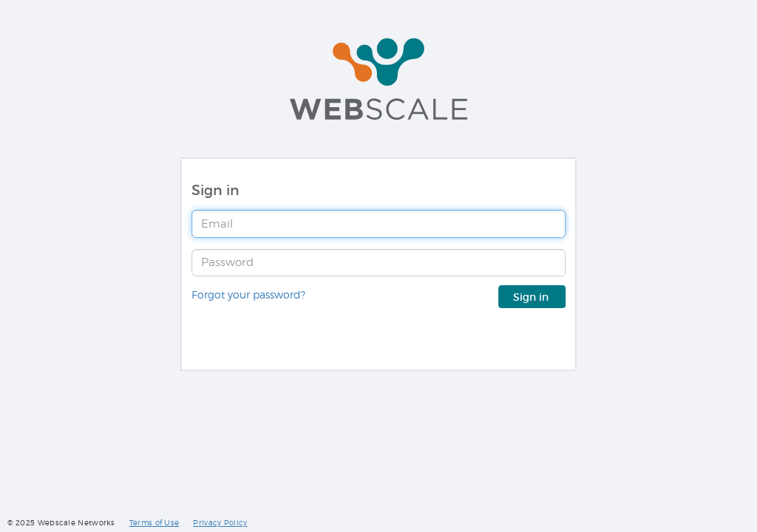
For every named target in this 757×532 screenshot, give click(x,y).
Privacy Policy (220, 523)
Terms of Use (155, 523)
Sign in (532, 297)
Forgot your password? (248, 295)
